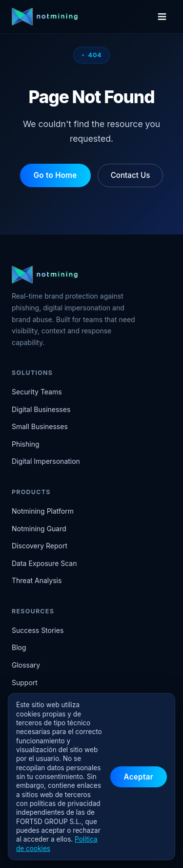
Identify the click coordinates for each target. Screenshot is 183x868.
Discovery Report (40, 546)
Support (25, 683)
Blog (19, 647)
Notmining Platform (43, 511)
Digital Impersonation (46, 461)
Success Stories (38, 630)
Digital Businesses (41, 409)
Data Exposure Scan (44, 563)
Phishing (26, 444)
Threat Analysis (37, 580)
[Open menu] (162, 17)
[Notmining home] (78, 17)
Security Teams (37, 392)
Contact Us (131, 175)
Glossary (26, 665)
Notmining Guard (39, 529)
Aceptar (139, 777)
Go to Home (55, 175)
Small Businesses (40, 426)
